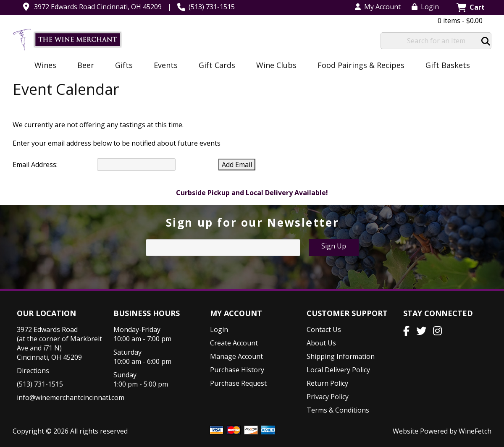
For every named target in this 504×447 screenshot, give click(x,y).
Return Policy (327, 383)
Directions (33, 371)
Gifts (121, 66)
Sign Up (334, 246)
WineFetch (475, 431)
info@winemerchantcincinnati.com (71, 397)
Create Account (234, 343)
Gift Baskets (448, 65)
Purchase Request (238, 383)
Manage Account (236, 356)
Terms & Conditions (338, 410)
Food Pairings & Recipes (361, 65)
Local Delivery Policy (338, 370)
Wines (43, 66)
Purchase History (237, 370)
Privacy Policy (328, 397)
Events (163, 66)
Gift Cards (217, 65)
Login (425, 7)
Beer (83, 66)
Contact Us (324, 329)
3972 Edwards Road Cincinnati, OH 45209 (98, 7)
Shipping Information (341, 356)
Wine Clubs (274, 66)
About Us (321, 343)
